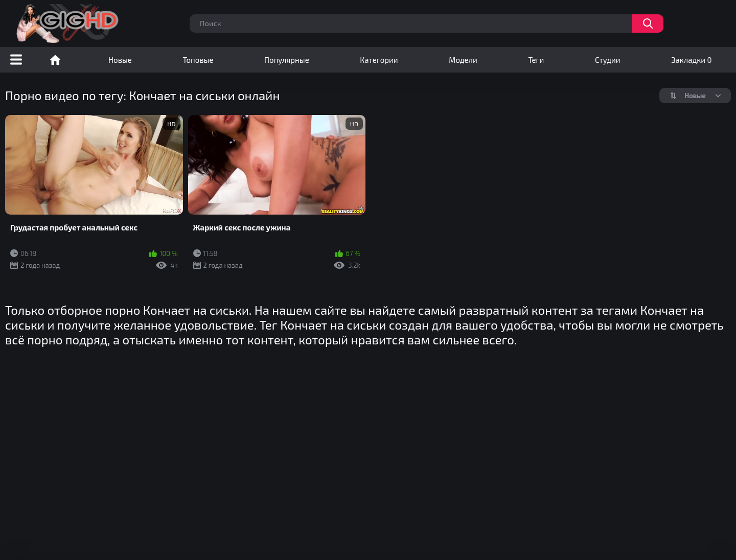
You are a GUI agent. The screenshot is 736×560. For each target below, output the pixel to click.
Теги (536, 60)
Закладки (691, 60)
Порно (55, 60)
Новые (120, 60)
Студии (608, 60)
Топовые (198, 60)
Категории (379, 60)
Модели (463, 60)
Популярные (287, 60)
